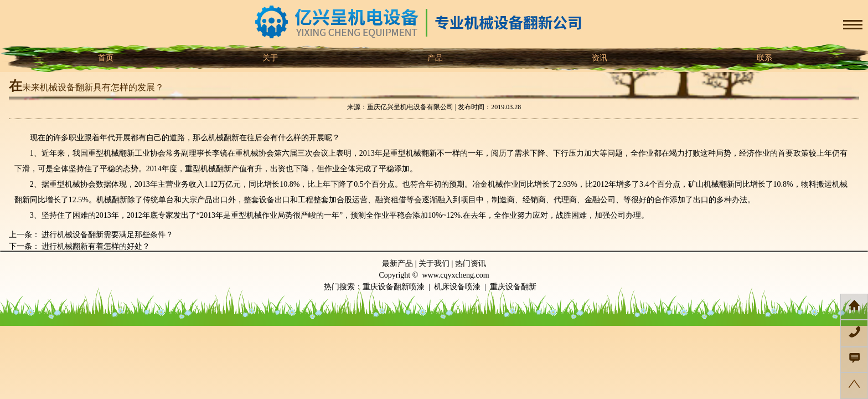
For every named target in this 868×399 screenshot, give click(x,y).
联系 (763, 58)
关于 (270, 58)
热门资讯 (471, 264)
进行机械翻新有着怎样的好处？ (95, 246)
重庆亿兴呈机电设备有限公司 (410, 107)
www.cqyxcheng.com (455, 275)
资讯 (599, 58)
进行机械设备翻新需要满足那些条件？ (107, 235)
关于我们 (434, 264)
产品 (434, 58)
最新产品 (397, 264)
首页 (105, 58)
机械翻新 (119, 153)
